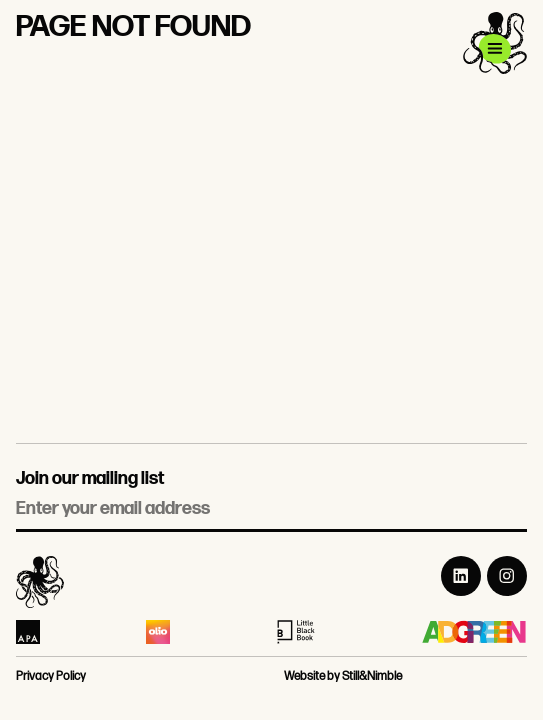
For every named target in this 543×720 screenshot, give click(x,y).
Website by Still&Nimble (343, 676)
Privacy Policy (51, 676)
